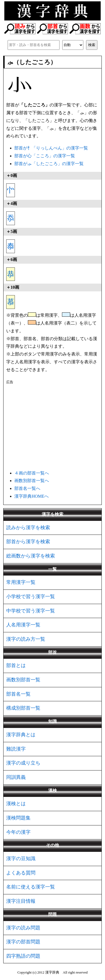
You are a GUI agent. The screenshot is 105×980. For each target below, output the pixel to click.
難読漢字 (16, 749)
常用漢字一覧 (21, 582)
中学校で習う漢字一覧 (31, 611)
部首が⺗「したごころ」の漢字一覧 (49, 164)
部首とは (16, 665)
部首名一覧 (18, 694)
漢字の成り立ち (23, 763)
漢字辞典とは (21, 735)
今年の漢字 (18, 832)
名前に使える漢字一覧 (31, 887)
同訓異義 (16, 777)
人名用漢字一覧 (23, 625)
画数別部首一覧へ (32, 481)
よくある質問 (21, 873)
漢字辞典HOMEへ (32, 496)
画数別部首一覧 (23, 680)
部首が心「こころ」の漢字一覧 (45, 156)
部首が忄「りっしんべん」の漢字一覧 (51, 148)
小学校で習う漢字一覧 (31, 597)
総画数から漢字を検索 (31, 556)
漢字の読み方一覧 (26, 639)
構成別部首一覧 (23, 708)
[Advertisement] (52, 426)
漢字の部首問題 (23, 942)
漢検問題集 (18, 818)
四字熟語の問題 (23, 956)
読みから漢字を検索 (28, 528)
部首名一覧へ (27, 488)
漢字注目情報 (21, 901)
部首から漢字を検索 (28, 542)
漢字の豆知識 (21, 859)
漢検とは (16, 804)
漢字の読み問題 (23, 928)
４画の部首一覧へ (32, 473)
